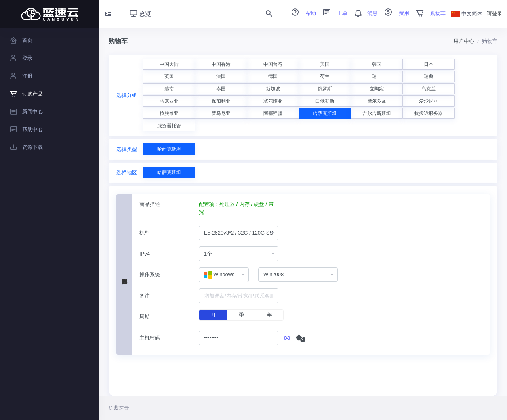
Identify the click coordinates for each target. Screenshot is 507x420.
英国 (169, 76)
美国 (325, 64)
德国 (273, 76)
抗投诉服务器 (429, 113)
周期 (145, 316)
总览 (141, 14)
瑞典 (429, 76)
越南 (169, 89)
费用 (394, 13)
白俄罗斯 (325, 101)
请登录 (495, 14)
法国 (221, 76)
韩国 (377, 64)
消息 (363, 13)
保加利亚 (221, 101)
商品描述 (150, 204)
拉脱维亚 (169, 113)
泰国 (221, 89)
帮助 (301, 13)
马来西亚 (169, 101)
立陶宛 (377, 89)
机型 (145, 233)
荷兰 (325, 76)
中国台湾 (273, 64)
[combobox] (239, 233)
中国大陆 (169, 64)
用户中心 (464, 41)
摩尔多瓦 (377, 101)
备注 (145, 296)
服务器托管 (169, 126)
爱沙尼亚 (429, 101)
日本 (429, 64)
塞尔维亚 (273, 101)
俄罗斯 (325, 89)
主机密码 (150, 338)
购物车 (428, 13)
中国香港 (221, 64)
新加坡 (273, 89)
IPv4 (145, 254)
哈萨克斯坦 (325, 113)
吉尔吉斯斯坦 (377, 113)
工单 (333, 13)
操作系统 (150, 274)
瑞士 (377, 76)
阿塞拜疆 (273, 113)
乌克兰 (429, 89)
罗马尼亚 (221, 113)
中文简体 (467, 14)
